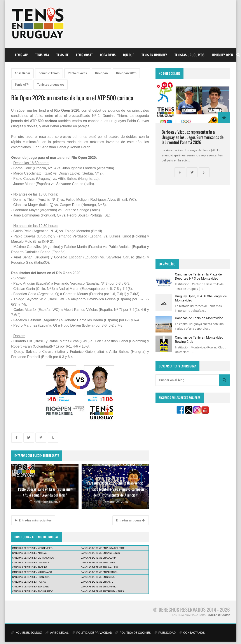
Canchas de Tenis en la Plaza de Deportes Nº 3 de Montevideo (198, 276)
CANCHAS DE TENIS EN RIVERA (98, 577)
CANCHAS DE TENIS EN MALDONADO (32, 572)
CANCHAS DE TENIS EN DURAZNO (31, 563)
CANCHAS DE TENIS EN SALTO (97, 582)
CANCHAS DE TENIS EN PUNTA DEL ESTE (103, 548)
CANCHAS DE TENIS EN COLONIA (98, 558)
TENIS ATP (21, 55)
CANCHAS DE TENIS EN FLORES (98, 563)
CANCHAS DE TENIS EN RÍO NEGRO (31, 577)
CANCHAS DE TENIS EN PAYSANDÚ (99, 572)
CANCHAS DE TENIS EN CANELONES (100, 553)
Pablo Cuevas (77, 73)
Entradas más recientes (33, 520)
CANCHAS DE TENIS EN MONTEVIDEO (32, 548)
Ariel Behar (22, 73)
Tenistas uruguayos (51, 85)
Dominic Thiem (49, 73)
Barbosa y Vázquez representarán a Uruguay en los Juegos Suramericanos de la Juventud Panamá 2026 (193, 137)
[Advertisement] (193, 222)
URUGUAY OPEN (222, 55)
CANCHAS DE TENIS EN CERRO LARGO (33, 558)
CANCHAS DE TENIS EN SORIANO (99, 587)
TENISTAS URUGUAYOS (189, 55)
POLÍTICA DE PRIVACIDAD (92, 633)
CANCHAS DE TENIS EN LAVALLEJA (99, 567)
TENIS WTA (42, 55)
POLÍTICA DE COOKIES (133, 633)
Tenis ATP (22, 85)
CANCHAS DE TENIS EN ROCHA (29, 582)
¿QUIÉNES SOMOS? (27, 633)
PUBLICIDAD (165, 633)
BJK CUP (129, 55)
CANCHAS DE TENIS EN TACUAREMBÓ (33, 591)
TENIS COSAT (84, 55)
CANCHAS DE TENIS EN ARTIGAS (30, 553)
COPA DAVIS (108, 55)
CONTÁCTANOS (192, 633)
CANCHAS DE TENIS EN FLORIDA (30, 567)
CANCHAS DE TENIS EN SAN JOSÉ (31, 587)
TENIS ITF (62, 55)
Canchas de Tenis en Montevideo (199, 318)
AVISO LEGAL (57, 633)
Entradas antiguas (130, 520)
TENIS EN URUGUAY (154, 55)
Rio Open (101, 73)
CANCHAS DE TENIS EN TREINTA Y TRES (102, 591)
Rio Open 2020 (126, 73)
